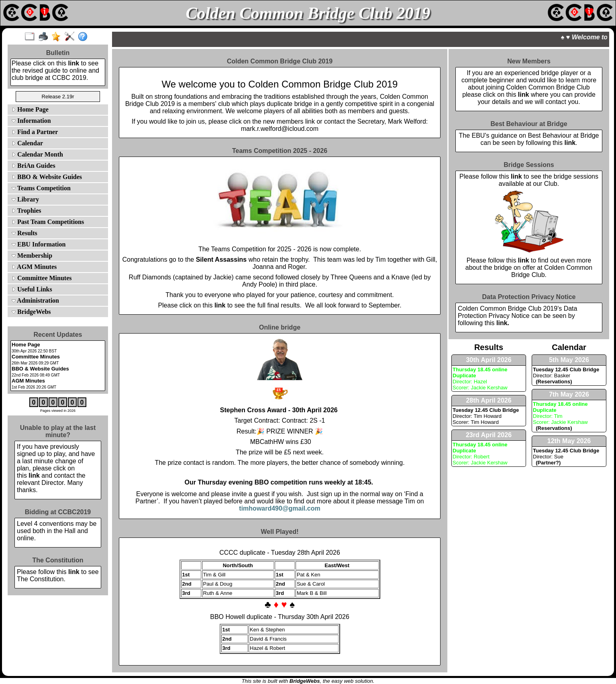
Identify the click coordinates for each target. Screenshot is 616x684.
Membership (32, 255)
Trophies (27, 211)
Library (25, 199)
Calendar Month (37, 154)
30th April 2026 (489, 360)
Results (24, 233)
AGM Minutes (34, 267)
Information (31, 121)
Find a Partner (35, 132)
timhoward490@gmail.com (279, 508)
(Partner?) (547, 463)
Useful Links (32, 289)
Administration (35, 300)
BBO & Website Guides (47, 177)
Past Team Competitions (48, 222)
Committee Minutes (42, 278)
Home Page (30, 109)
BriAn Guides (34, 166)
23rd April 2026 (489, 435)
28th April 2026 (489, 400)
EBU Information (39, 244)
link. (503, 323)
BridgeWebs (31, 312)
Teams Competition (41, 188)
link (74, 63)
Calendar (27, 143)
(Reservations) (553, 382)
